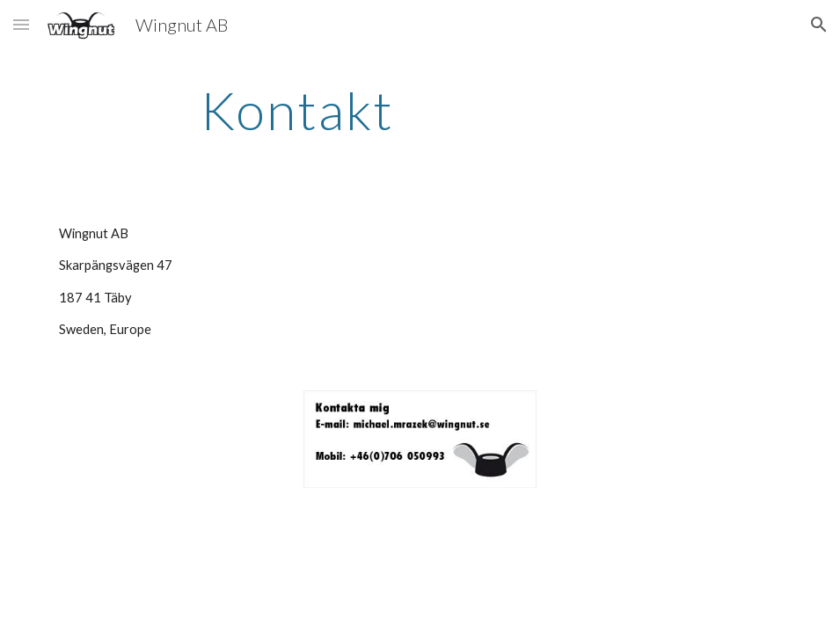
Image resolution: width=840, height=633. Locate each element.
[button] (21, 24)
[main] (297, 110)
